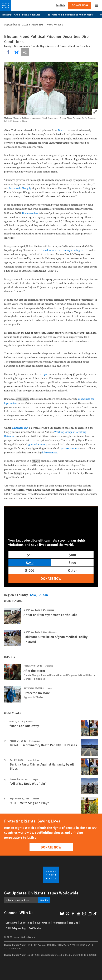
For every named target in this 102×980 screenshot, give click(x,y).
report (45, 374)
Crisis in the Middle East (29, 14)
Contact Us (11, 923)
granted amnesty (38, 444)
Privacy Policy (42, 923)
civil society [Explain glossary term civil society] (23, 399)
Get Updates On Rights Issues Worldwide (41, 893)
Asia (33, 595)
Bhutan (62, 130)
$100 (72, 555)
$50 (30, 555)
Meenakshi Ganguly (20, 188)
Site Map (74, 923)
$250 (30, 562)
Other (72, 570)
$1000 (30, 570)
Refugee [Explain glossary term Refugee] (18, 473)
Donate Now (80, 5)
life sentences (50, 453)
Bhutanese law (30, 213)
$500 (72, 562)
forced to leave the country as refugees (62, 250)
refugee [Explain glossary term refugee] (36, 461)
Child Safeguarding (16, 928)
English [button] (60, 5)
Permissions (59, 923)
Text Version (35, 928)
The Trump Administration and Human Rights (72, 14)
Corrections (26, 923)
